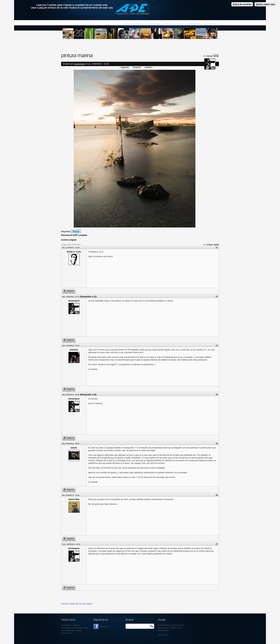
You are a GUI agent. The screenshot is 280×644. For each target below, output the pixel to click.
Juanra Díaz (74, 499)
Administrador (164, 630)
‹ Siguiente (124, 67)
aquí (166, 635)
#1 (217, 248)
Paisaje (76, 231)
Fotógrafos (195, 24)
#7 (217, 544)
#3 (217, 346)
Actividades (154, 24)
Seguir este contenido (71, 245)
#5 (217, 444)
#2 (217, 297)
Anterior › (149, 67)
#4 (217, 395)
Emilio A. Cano (74, 252)
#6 (217, 495)
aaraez (74, 448)
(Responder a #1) (88, 297)
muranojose (79, 64)
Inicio (127, 24)
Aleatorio (137, 67)
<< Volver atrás (211, 56)
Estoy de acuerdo (242, 4)
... (68, 39)
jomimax (74, 350)
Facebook (104, 627)
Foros (180, 24)
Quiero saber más (265, 4)
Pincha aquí (66, 625)
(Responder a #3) (88, 395)
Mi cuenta (211, 24)
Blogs (168, 24)
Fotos (139, 24)
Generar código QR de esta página (77, 604)
